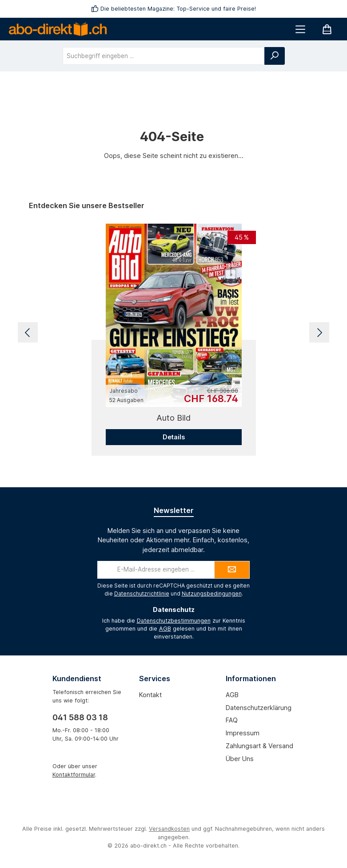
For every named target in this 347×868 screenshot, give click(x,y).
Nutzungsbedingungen (212, 594)
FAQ (232, 720)
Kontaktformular (74, 775)
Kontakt (150, 695)
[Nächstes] (319, 333)
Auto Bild (173, 418)
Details (174, 437)
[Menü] (300, 29)
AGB (165, 629)
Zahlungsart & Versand (259, 746)
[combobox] (164, 56)
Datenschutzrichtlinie (142, 594)
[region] (173, 333)
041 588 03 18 (80, 717)
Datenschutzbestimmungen (174, 621)
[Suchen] (275, 56)
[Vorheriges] (28, 333)
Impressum (243, 733)
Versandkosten (169, 829)
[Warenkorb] (327, 29)
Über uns (240, 759)
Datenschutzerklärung (259, 708)
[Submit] (232, 570)
